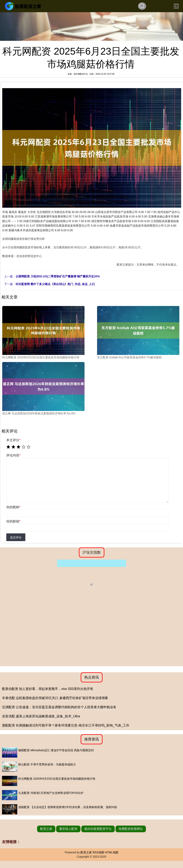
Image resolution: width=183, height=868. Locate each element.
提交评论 (16, 537)
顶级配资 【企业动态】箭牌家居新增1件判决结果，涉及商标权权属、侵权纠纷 (68, 807)
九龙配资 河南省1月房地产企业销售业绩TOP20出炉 (51, 793)
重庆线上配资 (68, 829)
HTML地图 (112, 852)
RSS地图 (98, 852)
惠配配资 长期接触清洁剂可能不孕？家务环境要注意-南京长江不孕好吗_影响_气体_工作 (66, 725)
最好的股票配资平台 (98, 829)
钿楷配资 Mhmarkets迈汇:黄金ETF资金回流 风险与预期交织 (56, 750)
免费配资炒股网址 (131, 829)
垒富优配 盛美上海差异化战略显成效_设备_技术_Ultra (41, 716)
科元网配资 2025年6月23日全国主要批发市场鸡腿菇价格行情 (57, 779)
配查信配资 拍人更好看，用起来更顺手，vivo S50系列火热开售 (48, 689)
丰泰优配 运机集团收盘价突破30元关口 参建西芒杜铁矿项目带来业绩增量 (55, 698)
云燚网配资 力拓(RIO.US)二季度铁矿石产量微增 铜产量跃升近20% (58, 276)
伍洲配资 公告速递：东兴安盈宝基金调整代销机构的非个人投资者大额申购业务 (59, 707)
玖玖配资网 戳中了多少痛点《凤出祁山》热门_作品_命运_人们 (55, 284)
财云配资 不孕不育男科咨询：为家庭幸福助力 (47, 764)
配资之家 (46, 829)
